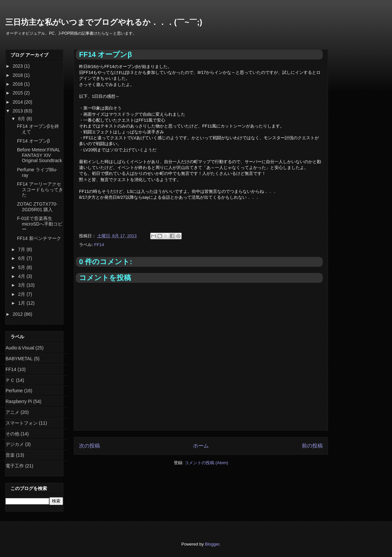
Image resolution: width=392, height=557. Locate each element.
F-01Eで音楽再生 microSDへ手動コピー (40, 224)
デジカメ (15, 444)
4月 (22, 276)
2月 (22, 294)
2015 (18, 93)
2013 (18, 111)
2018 (18, 75)
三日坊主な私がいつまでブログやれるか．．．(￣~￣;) (104, 22)
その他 (12, 434)
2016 (18, 84)
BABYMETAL (19, 359)
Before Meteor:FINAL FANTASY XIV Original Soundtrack (40, 155)
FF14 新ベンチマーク (39, 238)
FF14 (99, 245)
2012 (18, 314)
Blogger (212, 544)
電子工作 (15, 466)
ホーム (201, 446)
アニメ (12, 412)
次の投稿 (90, 446)
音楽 (10, 455)
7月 (22, 249)
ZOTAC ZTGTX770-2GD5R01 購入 (37, 207)
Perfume (14, 391)
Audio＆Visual (20, 348)
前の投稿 (312, 446)
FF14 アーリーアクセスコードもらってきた (40, 190)
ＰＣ (10, 380)
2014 (18, 102)
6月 (22, 258)
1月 (22, 303)
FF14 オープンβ (33, 141)
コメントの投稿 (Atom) (206, 463)
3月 (22, 285)
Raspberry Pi (19, 401)
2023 (18, 66)
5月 (22, 267)
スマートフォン (22, 423)
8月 (22, 119)
